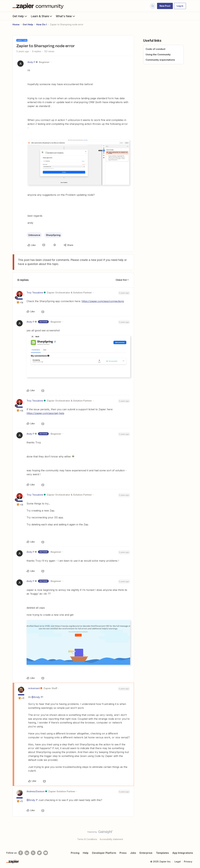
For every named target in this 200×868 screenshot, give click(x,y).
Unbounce (34, 235)
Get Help (20, 16)
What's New (66, 16)
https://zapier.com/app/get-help (45, 413)
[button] (165, 6)
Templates (162, 853)
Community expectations (160, 60)
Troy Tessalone (35, 293)
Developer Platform (104, 853)
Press (123, 853)
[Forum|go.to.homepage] (39, 6)
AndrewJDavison (36, 791)
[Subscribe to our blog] (33, 853)
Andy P (31, 62)
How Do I (41, 24)
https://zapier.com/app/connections (103, 301)
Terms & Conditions (87, 839)
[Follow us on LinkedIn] (27, 853)
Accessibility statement (111, 839)
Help (86, 853)
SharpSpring (53, 235)
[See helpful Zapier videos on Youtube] (46, 853)
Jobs (133, 853)
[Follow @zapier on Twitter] (39, 853)
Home (16, 24)
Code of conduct (155, 49)
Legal (178, 862)
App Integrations (183, 853)
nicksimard (34, 688)
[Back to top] (194, 835)
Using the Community (158, 54)
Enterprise (146, 853)
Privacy (188, 862)
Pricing (75, 853)
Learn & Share (42, 16)
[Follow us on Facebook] (21, 853)
